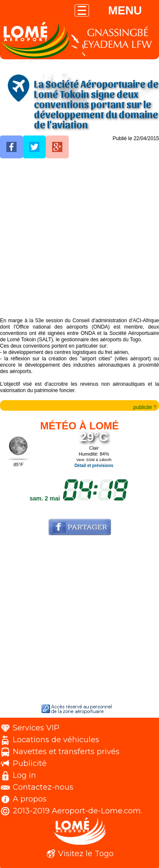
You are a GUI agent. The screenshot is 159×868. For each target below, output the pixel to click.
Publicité (30, 763)
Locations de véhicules (56, 740)
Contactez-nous (43, 787)
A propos (30, 799)
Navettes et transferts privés (66, 752)
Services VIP (36, 728)
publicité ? (145, 407)
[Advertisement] (79, 238)
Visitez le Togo (86, 854)
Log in (24, 775)
